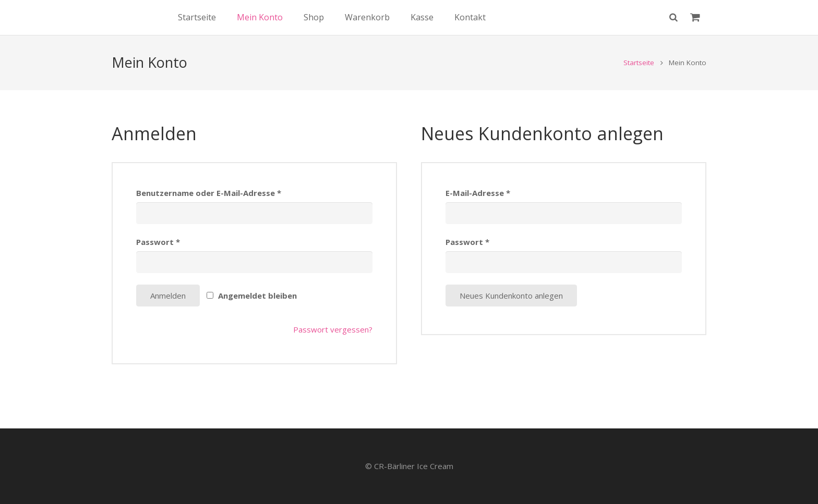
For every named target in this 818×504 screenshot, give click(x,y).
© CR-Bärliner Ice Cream (409, 466)
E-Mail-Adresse (478, 210)
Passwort (158, 259)
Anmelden (168, 313)
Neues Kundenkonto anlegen (511, 313)
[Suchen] (673, 26)
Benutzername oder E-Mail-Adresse (209, 210)
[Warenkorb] (695, 26)
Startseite (639, 80)
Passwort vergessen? (333, 347)
